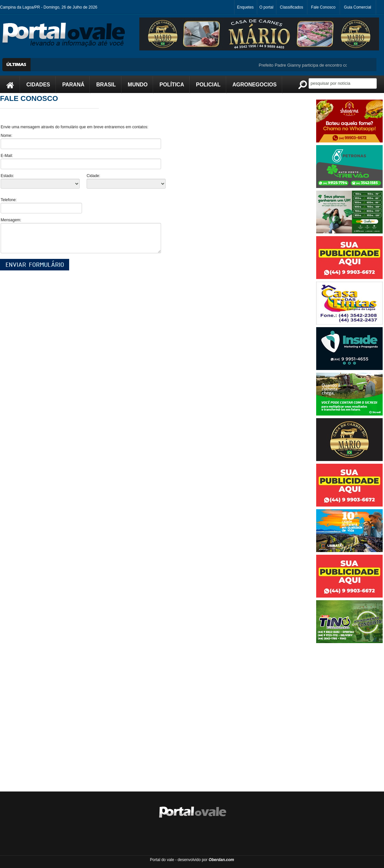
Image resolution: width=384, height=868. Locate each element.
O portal (266, 7)
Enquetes (246, 7)
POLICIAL (208, 85)
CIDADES (38, 85)
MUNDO (138, 85)
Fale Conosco (323, 7)
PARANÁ (73, 85)
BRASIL (106, 85)
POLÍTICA (172, 85)
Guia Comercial (357, 7)
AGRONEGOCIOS (255, 85)
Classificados (292, 7)
